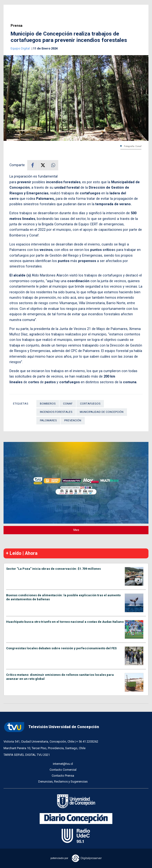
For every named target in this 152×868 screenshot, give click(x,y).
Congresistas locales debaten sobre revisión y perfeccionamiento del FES (61, 648)
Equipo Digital (21, 48)
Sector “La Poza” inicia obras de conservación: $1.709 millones (53, 569)
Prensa (17, 26)
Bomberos (48, 404)
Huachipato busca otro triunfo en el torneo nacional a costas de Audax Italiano (65, 622)
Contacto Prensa (63, 776)
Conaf (68, 404)
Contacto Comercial (63, 770)
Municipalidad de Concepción (102, 412)
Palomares (48, 420)
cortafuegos (90, 404)
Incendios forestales (56, 412)
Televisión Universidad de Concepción (51, 727)
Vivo (76, 530)
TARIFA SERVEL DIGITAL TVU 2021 (27, 755)
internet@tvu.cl (63, 764)
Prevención (73, 420)
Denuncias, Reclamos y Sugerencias (63, 781)
